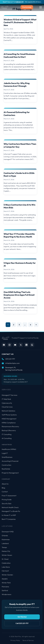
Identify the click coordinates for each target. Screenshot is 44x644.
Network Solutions (8, 411)
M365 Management (9, 419)
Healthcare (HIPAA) (9, 449)
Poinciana (5, 587)
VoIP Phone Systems (9, 415)
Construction (7, 465)
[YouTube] (15, 345)
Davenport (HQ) (8, 532)
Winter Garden (7, 575)
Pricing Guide (7, 500)
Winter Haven (7, 555)
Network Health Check (10, 507)
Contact (5, 492)
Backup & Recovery (9, 430)
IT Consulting (7, 434)
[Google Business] (32, 345)
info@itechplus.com (12, 363)
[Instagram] (10, 345)
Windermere (7, 594)
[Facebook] (4, 345)
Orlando (5, 536)
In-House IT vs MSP (9, 515)
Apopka (5, 579)
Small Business (7, 457)
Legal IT (5, 453)
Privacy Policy (15, 640)
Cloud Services (7, 407)
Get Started (22, 617)
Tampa (4, 547)
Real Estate (6, 469)
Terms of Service (28, 640)
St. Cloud (5, 559)
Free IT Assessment (9, 496)
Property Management (10, 473)
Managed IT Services (10, 395)
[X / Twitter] (21, 345)
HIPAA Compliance (9, 423)
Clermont (5, 571)
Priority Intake (27, 7)
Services (6, 390)
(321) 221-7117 (20, 2)
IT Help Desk (6, 399)
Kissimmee (6, 539)
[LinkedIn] (26, 345)
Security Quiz (7, 503)
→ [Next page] (36, 325)
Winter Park (6, 583)
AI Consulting (7, 438)
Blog (3, 488)
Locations (7, 526)
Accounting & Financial (10, 461)
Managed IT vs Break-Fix (11, 511)
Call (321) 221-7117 (22, 623)
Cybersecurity (7, 403)
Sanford (5, 590)
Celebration (6, 563)
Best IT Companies (9, 519)
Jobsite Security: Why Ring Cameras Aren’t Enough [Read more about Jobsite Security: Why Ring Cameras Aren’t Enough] (17, 85)
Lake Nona (6, 567)
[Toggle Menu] (41, 7)
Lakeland (5, 543)
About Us (5, 484)
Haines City (6, 551)
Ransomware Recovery (10, 427)
